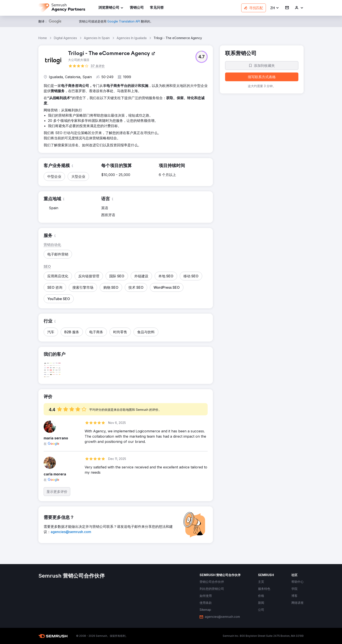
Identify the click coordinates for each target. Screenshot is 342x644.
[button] (275, 8)
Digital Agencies (65, 38)
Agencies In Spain (97, 38)
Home (43, 38)
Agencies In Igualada (132, 38)
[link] (137, 8)
